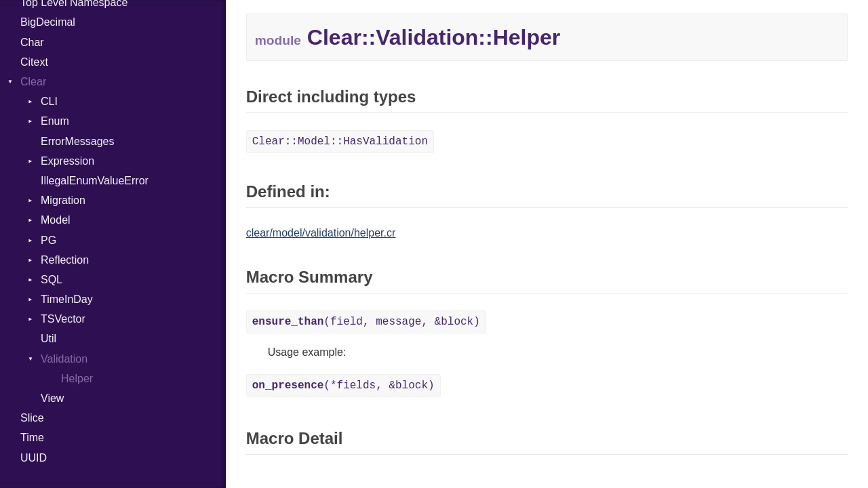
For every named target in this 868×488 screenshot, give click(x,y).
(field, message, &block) (366, 322)
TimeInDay (67, 299)
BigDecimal (48, 22)
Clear (33, 82)
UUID (34, 458)
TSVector (63, 319)
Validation (64, 359)
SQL (52, 280)
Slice (32, 418)
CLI (49, 101)
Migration (63, 200)
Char (32, 42)
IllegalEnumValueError (95, 181)
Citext (34, 62)
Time (32, 438)
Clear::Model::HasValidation (340, 142)
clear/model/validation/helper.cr (321, 233)
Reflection (65, 260)
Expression (67, 161)
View (52, 398)
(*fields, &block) (343, 386)
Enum (55, 121)
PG (48, 240)
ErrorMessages (77, 141)
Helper (77, 379)
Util (48, 339)
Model (56, 220)
